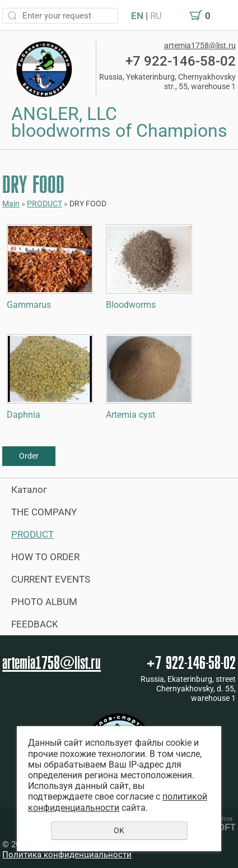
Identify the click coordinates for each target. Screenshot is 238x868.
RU (156, 16)
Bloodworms (131, 305)
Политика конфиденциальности (67, 855)
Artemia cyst (130, 415)
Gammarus (29, 305)
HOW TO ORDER (45, 557)
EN (137, 16)
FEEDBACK (35, 624)
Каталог (29, 490)
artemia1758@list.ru (200, 46)
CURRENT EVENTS (51, 579)
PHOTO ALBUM (44, 602)
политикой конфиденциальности (118, 802)
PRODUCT (45, 204)
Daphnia (24, 415)
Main (11, 204)
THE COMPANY (44, 512)
